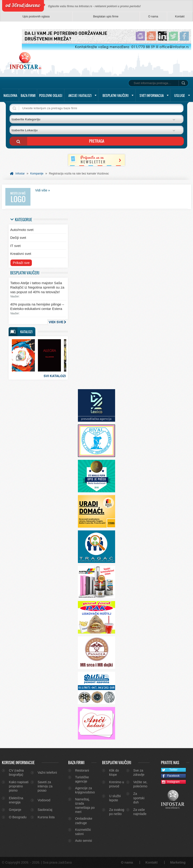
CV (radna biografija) (16, 773)
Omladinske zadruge (84, 821)
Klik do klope (114, 773)
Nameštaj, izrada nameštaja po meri (85, 806)
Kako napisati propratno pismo (19, 786)
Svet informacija (152, 95)
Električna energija (16, 800)
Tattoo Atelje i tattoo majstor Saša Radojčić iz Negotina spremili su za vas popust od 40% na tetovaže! (37, 287)
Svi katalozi (55, 376)
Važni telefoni (47, 773)
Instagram (170, 782)
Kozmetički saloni (83, 832)
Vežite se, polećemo (140, 784)
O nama (153, 16)
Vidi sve (56, 322)
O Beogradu (18, 817)
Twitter (169, 770)
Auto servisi (83, 841)
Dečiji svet (18, 238)
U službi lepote (115, 798)
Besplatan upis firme (106, 16)
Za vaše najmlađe (140, 812)
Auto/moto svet (22, 230)
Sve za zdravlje (139, 773)
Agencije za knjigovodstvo (85, 790)
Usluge (180, 95)
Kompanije (37, 174)
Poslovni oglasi (51, 95)
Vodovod (44, 800)
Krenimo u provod (116, 784)
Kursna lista (46, 817)
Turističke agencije (82, 779)
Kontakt (180, 16)
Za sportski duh (139, 798)
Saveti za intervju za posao (45, 786)
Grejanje (15, 810)
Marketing (178, 862)
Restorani (82, 770)
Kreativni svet (21, 254)
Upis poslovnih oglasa (36, 16)
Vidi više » (43, 190)
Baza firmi (28, 95)
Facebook (170, 776)
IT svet (15, 246)
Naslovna (10, 95)
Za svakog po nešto (117, 812)
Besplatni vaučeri (116, 95)
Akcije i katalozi (80, 95)
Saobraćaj (45, 810)
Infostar (20, 174)
